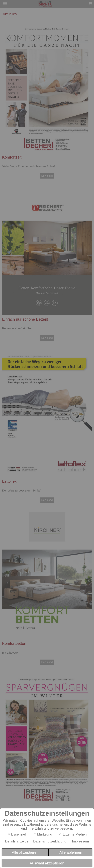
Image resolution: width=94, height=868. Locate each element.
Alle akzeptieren (25, 852)
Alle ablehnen (71, 852)
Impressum (80, 841)
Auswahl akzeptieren (47, 863)
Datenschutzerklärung (50, 841)
